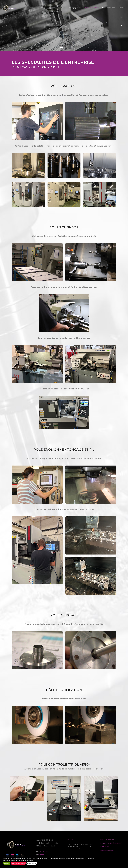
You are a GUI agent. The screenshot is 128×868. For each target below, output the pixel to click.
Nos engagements (75, 7)
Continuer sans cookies (18, 863)
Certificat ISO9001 (107, 840)
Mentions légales (107, 850)
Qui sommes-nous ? (57, 7)
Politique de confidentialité (111, 843)
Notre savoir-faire (92, 7)
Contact (122, 7)
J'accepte (7, 863)
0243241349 (43, 852)
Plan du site (105, 847)
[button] (6, 26)
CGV (71, 840)
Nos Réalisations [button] (109, 7)
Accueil (44, 7)
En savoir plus (32, 863)
